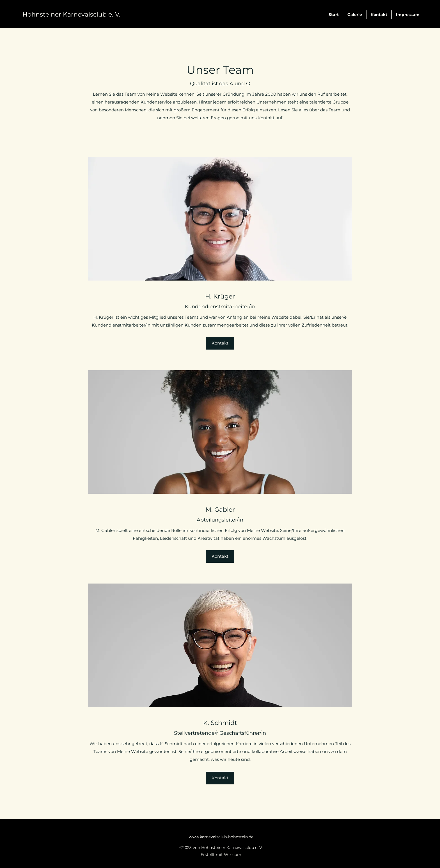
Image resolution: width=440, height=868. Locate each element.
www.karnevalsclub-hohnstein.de (221, 837)
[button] (220, 343)
